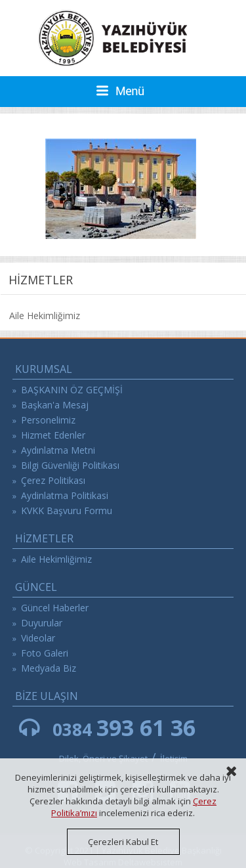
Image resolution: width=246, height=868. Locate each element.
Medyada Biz (49, 668)
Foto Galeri (45, 653)
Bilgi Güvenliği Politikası (70, 465)
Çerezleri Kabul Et (123, 842)
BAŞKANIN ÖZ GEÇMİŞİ (72, 390)
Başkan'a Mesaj (55, 405)
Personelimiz (48, 420)
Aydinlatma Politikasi (65, 495)
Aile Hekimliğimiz (45, 315)
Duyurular (42, 623)
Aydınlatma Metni (58, 450)
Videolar (38, 638)
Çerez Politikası (53, 480)
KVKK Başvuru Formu (67, 510)
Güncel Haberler (55, 608)
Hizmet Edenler (53, 435)
